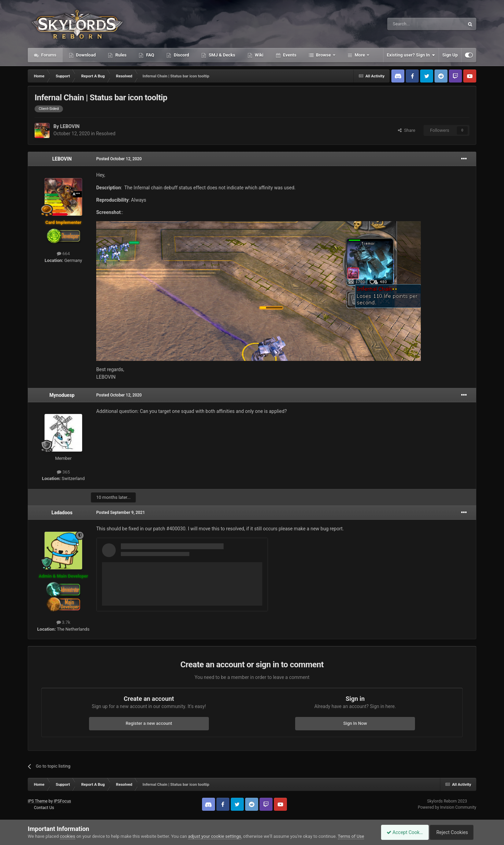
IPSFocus (62, 801)
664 (63, 254)
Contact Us (44, 808)
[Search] (409, 24)
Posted (119, 159)
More (360, 55)
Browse (324, 55)
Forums (48, 55)
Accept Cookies (401, 832)
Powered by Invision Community (447, 807)
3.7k (64, 622)
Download (85, 55)
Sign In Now (355, 723)
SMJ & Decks (221, 55)
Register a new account (149, 723)
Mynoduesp (62, 395)
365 (63, 472)
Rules (120, 55)
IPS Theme (38, 801)
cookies (68, 836)
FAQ (149, 55)
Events (289, 55)
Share (407, 130)
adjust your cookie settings (215, 836)
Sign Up (450, 55)
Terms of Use (351, 836)
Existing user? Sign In (411, 55)
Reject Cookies (453, 832)
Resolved (106, 134)
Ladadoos (62, 513)
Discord (181, 55)
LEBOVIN (70, 126)
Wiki (259, 55)
